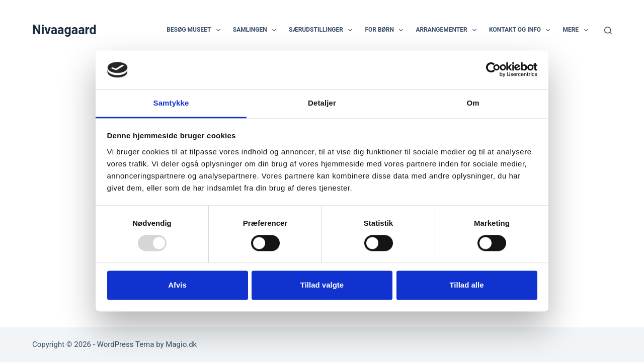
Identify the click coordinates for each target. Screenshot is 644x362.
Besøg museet (195, 30)
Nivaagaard (64, 30)
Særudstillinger (323, 30)
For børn (386, 30)
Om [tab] (473, 103)
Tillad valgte (322, 285)
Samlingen (257, 30)
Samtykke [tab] (171, 103)
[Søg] (608, 30)
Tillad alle (466, 285)
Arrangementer (448, 30)
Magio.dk (181, 344)
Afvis (177, 285)
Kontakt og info (521, 30)
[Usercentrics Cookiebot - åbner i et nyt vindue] (493, 70)
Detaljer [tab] (322, 103)
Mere (577, 30)
